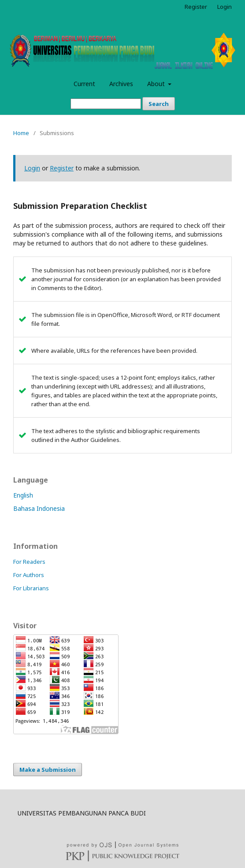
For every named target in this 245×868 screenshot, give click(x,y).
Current (84, 84)
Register (196, 7)
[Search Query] (106, 104)
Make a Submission (48, 770)
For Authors (29, 575)
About (157, 84)
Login (225, 7)
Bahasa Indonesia (39, 508)
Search (159, 104)
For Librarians (31, 588)
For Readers (29, 562)
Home (21, 133)
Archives (121, 84)
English (23, 495)
